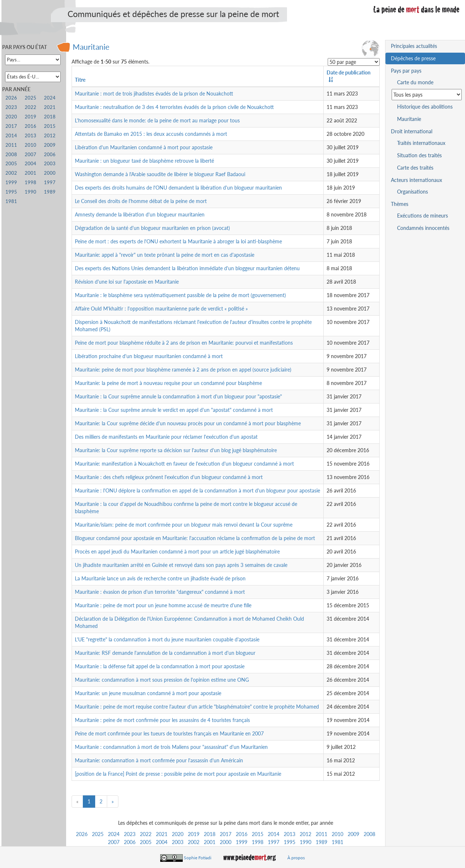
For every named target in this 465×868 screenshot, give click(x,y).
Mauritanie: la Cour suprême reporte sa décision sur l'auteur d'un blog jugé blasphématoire (176, 450)
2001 (210, 842)
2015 (258, 834)
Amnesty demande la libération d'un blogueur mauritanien (140, 214)
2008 (369, 834)
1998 (258, 842)
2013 (290, 834)
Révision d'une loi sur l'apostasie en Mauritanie (127, 282)
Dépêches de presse (413, 58)
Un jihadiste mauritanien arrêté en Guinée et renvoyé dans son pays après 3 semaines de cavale (181, 565)
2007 (114, 842)
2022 (146, 834)
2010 (337, 834)
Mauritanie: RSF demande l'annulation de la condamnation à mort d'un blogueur (165, 653)
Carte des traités (415, 168)
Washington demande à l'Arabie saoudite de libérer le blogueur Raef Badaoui (160, 174)
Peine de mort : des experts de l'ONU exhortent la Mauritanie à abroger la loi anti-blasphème (178, 241)
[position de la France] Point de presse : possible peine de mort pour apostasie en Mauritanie (178, 774)
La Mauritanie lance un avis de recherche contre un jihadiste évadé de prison (160, 578)
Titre (80, 80)
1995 (290, 842)
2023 (130, 834)
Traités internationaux (421, 143)
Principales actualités (414, 46)
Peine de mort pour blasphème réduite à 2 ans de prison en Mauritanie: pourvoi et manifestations (184, 343)
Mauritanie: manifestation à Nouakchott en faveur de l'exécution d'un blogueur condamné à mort (184, 464)
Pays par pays (406, 71)
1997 (274, 842)
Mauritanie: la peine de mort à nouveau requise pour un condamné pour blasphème (168, 383)
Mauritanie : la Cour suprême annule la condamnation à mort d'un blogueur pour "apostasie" (178, 396)
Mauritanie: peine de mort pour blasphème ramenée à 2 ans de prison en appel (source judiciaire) (183, 370)
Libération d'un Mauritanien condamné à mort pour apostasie (144, 147)
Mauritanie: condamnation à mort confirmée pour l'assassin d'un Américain (159, 760)
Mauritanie (91, 47)
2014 (274, 834)
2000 (226, 842)
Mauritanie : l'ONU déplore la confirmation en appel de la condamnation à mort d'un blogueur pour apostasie (197, 490)
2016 (242, 834)
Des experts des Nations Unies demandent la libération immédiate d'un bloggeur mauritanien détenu (187, 268)
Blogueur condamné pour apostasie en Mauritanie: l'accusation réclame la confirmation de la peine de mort (195, 538)
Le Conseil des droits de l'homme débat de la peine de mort (141, 201)
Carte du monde (415, 82)
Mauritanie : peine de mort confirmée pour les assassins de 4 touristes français (162, 720)
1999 (242, 842)
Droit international (412, 131)
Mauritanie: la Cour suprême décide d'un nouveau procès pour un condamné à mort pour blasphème (188, 423)
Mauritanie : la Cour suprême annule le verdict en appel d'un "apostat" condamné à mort (174, 410)
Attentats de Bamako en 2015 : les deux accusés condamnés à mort (151, 134)
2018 (210, 834)
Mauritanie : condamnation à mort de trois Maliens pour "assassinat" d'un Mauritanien (171, 747)
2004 (162, 842)
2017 (226, 834)
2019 (194, 834)
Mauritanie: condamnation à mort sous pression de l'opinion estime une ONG (162, 680)
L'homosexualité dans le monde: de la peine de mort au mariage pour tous (157, 120)
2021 (162, 834)
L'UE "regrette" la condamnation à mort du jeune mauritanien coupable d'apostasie (167, 639)
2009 (353, 834)
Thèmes (400, 204)
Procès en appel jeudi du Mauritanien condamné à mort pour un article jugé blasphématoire (177, 551)
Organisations (413, 192)
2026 (82, 834)
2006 (130, 842)
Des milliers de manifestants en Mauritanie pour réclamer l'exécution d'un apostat (166, 437)
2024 (114, 834)
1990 (306, 842)
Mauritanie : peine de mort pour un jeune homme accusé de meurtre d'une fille (163, 605)
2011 (322, 834)
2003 (178, 842)
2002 (194, 842)
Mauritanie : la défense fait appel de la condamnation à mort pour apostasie (160, 666)
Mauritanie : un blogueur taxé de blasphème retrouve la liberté (144, 161)
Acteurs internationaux (417, 180)
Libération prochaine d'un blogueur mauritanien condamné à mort (149, 356)
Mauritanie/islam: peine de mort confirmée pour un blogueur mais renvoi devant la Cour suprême (184, 525)
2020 (178, 834)
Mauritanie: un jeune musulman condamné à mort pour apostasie (148, 693)
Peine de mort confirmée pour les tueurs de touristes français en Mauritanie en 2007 (169, 733)
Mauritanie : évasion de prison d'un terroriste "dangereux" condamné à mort (160, 592)
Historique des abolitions (425, 107)
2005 (146, 842)
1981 (337, 842)
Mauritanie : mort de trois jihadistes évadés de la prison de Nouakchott (154, 94)
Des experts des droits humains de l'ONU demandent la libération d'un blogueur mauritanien (178, 188)
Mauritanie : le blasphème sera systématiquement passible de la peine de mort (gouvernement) (180, 295)
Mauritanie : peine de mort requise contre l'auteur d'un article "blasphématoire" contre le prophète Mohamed (197, 707)
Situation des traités (419, 155)
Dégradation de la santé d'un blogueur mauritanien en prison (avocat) (152, 228)
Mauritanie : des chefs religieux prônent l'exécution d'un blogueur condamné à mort (169, 477)
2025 (98, 834)
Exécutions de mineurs (422, 216)
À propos (296, 858)
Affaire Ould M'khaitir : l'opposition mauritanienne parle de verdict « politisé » (161, 309)
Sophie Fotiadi (198, 858)
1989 (322, 842)
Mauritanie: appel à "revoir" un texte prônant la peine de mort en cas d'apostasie (165, 255)
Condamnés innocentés (423, 228)
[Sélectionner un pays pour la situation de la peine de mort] (427, 95)
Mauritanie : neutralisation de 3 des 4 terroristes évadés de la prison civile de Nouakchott (174, 107)
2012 (306, 834)
